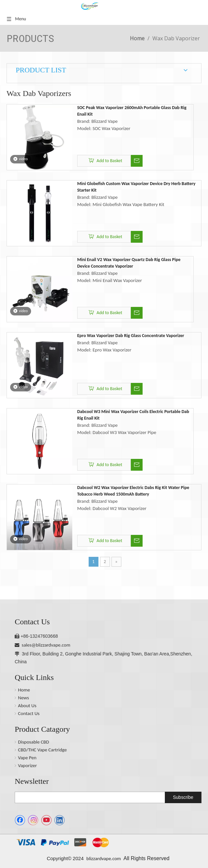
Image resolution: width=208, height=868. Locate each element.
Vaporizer (27, 765)
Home (24, 690)
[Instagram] (33, 820)
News (24, 698)
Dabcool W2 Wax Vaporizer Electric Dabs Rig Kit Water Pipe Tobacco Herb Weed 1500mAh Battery (133, 491)
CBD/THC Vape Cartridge (42, 750)
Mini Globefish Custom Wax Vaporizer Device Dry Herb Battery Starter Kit (136, 187)
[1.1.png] (63, 842)
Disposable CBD (34, 742)
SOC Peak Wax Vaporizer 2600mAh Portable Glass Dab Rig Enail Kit (132, 111)
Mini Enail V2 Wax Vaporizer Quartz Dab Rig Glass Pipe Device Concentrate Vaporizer (129, 263)
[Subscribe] (183, 797)
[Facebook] (20, 820)
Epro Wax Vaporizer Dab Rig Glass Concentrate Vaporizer (131, 336)
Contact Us (29, 713)
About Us (27, 706)
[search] (88, 797)
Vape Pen (27, 758)
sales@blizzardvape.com (46, 645)
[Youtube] (46, 820)
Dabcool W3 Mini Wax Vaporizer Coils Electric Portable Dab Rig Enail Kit (133, 415)
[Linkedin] (60, 820)
